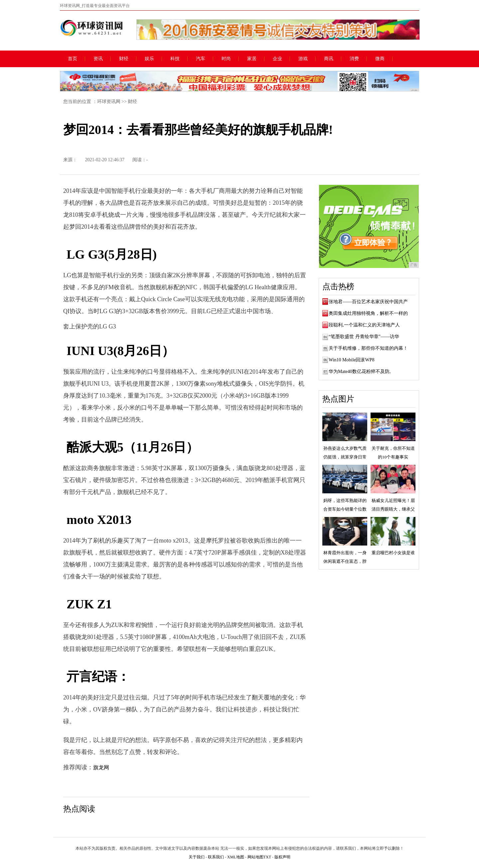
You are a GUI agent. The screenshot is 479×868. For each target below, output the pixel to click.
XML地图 (236, 857)
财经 (124, 59)
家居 (252, 59)
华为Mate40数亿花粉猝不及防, (360, 372)
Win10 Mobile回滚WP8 (351, 360)
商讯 (329, 59)
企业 (277, 59)
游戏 (303, 59)
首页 (73, 59)
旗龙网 (101, 767)
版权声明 (282, 857)
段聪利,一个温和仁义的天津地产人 (364, 325)
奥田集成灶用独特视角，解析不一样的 (368, 313)
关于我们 (197, 857)
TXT (267, 857)
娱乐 (149, 59)
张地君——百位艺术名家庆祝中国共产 (368, 302)
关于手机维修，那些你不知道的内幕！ (368, 348)
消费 (354, 59)
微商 (380, 59)
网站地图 (255, 857)
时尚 (226, 59)
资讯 (98, 59)
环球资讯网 (109, 102)
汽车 (201, 59)
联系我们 (216, 857)
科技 (175, 59)
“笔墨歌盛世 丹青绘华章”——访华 (364, 337)
